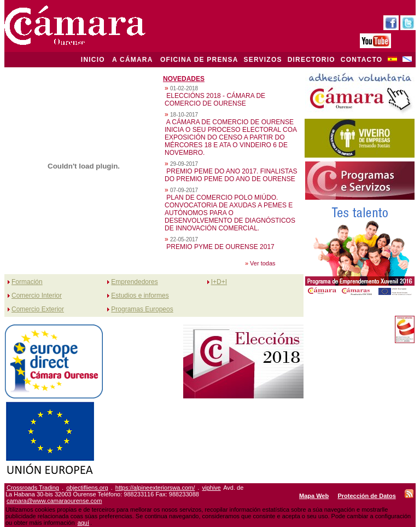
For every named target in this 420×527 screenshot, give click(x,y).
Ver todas (262, 263)
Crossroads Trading (33, 488)
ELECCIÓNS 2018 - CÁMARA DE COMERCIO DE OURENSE (215, 100)
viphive (211, 488)
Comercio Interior (37, 296)
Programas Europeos (142, 309)
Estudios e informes (140, 296)
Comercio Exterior (38, 309)
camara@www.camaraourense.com (54, 501)
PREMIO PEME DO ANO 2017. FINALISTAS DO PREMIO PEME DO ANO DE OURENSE (231, 175)
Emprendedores (134, 282)
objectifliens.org (87, 488)
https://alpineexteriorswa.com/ (155, 488)
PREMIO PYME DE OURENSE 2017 (220, 247)
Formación (27, 282)
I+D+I (219, 282)
